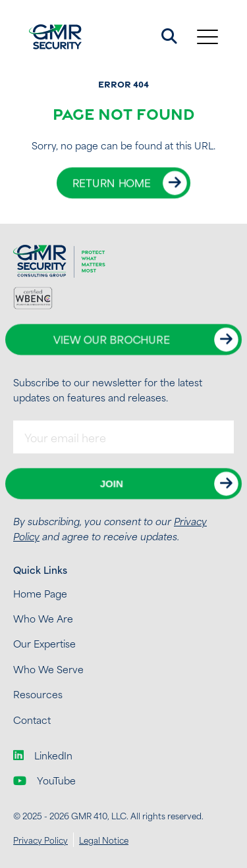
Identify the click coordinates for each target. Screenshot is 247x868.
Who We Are (43, 618)
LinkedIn (43, 755)
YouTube (44, 780)
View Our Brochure (111, 340)
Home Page (40, 593)
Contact (32, 720)
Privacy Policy (41, 840)
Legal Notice (104, 840)
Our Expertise (44, 643)
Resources (38, 694)
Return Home (112, 183)
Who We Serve (48, 669)
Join (112, 484)
